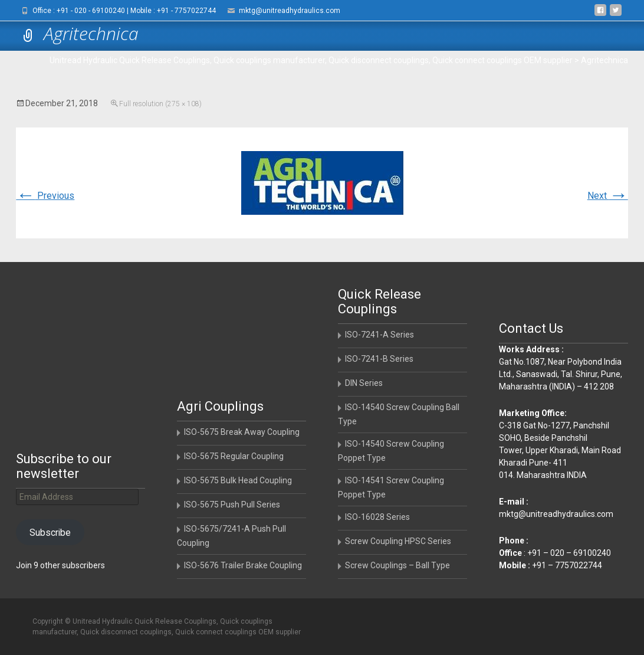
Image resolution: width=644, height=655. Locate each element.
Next (608, 196)
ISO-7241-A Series (379, 335)
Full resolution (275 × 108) (160, 104)
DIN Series (364, 383)
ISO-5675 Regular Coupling (234, 456)
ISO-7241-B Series (379, 359)
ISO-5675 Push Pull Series (232, 505)
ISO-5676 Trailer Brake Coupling (243, 565)
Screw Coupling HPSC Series (398, 541)
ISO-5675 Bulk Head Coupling (238, 480)
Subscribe (50, 533)
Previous (45, 196)
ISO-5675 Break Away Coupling (242, 432)
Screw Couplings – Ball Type (397, 565)
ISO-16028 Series (377, 517)
